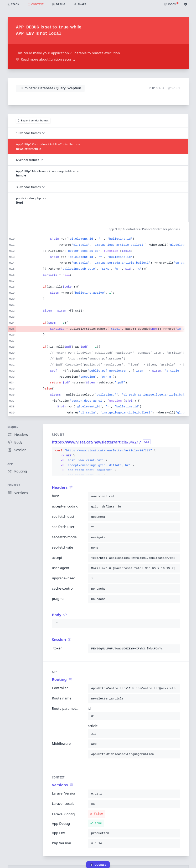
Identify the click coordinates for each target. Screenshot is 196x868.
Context (14, 485)
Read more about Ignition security (46, 59)
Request (14, 427)
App (10, 464)
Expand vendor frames (33, 120)
